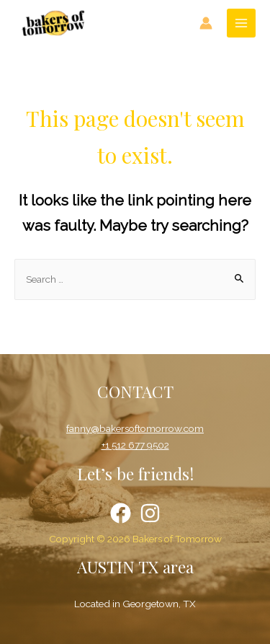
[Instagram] (150, 513)
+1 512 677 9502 (135, 445)
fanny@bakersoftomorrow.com (135, 428)
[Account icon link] (206, 23)
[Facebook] (121, 513)
